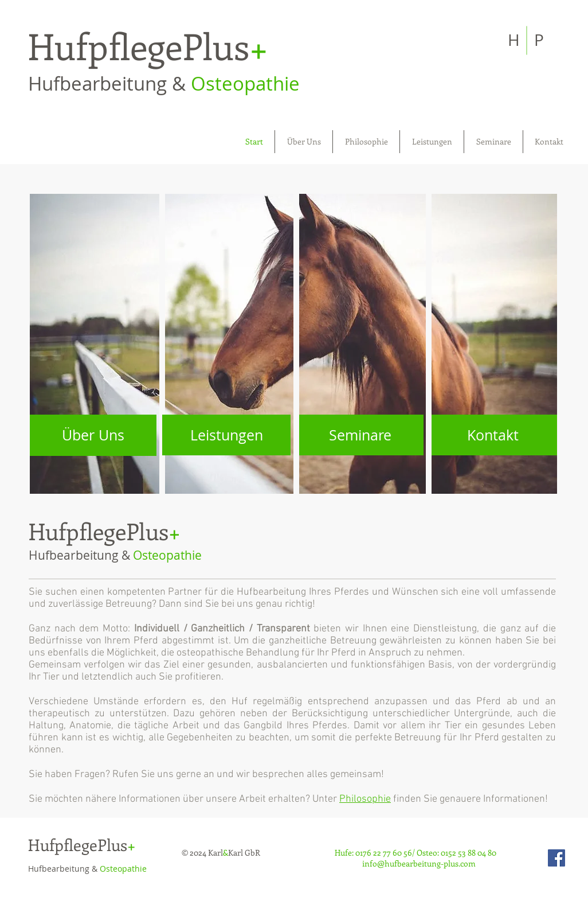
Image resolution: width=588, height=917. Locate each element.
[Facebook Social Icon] (556, 858)
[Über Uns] (93, 435)
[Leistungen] (226, 435)
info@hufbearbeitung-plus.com (419, 863)
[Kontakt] (493, 435)
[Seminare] (360, 435)
